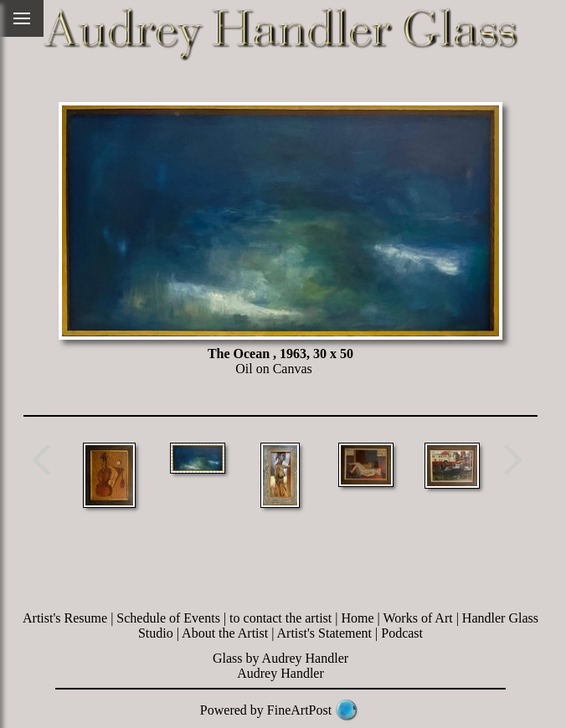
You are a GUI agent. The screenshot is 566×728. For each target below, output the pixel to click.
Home (357, 618)
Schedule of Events (168, 618)
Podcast (402, 633)
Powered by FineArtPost (266, 710)
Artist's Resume (65, 618)
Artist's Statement (325, 633)
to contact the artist (280, 618)
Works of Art (418, 618)
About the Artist (225, 633)
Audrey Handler (280, 673)
